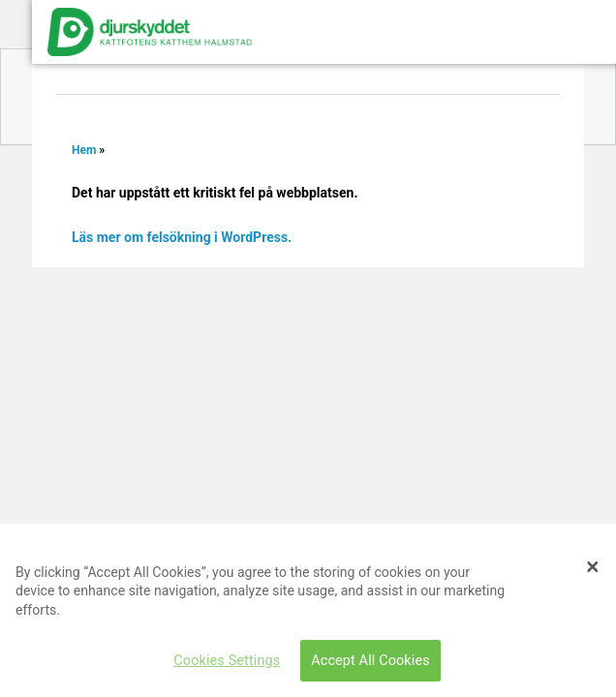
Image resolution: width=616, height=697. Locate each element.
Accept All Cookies (370, 661)
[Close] (593, 566)
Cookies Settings (227, 661)
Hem (84, 150)
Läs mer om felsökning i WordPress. (182, 237)
